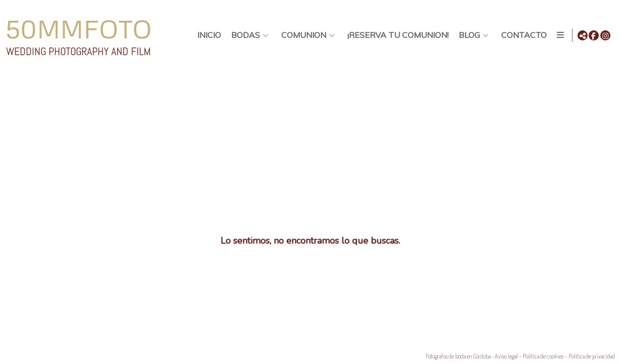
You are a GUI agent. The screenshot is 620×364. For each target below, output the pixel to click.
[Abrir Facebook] (594, 35)
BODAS (243, 35)
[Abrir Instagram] (605, 35)
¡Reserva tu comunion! (396, 35)
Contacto (522, 35)
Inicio (207, 35)
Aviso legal (506, 356)
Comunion (302, 35)
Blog (467, 35)
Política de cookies (543, 356)
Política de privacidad (592, 356)
